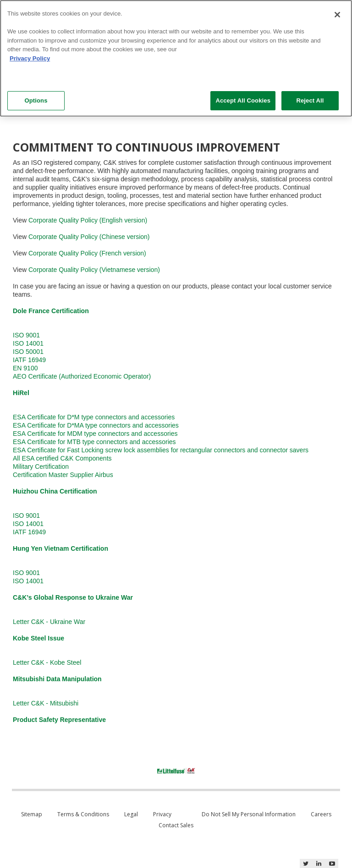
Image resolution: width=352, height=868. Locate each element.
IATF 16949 (29, 360)
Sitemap (32, 814)
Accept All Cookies (243, 100)
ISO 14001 (28, 343)
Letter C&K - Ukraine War (49, 622)
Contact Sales (176, 825)
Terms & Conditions (83, 814)
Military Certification (41, 467)
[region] (176, 58)
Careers (321, 814)
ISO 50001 (28, 352)
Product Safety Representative (59, 720)
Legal (131, 814)
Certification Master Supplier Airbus (63, 475)
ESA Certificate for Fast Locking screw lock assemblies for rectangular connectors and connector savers (161, 450)
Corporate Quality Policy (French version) (87, 253)
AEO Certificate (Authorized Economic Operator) (82, 376)
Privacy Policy (30, 58)
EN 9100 (25, 368)
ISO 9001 (26, 335)
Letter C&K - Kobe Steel (47, 662)
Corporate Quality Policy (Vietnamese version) (94, 270)
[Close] (337, 15)
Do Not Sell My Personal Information (249, 814)
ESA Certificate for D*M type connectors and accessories (94, 417)
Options (36, 100)
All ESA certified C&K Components (62, 458)
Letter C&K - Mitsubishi (46, 703)
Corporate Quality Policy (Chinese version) (89, 237)
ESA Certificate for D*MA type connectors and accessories (96, 425)
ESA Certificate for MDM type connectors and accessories (95, 434)
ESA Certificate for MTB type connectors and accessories (94, 442)
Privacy (162, 814)
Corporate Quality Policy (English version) (88, 220)
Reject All (310, 100)
